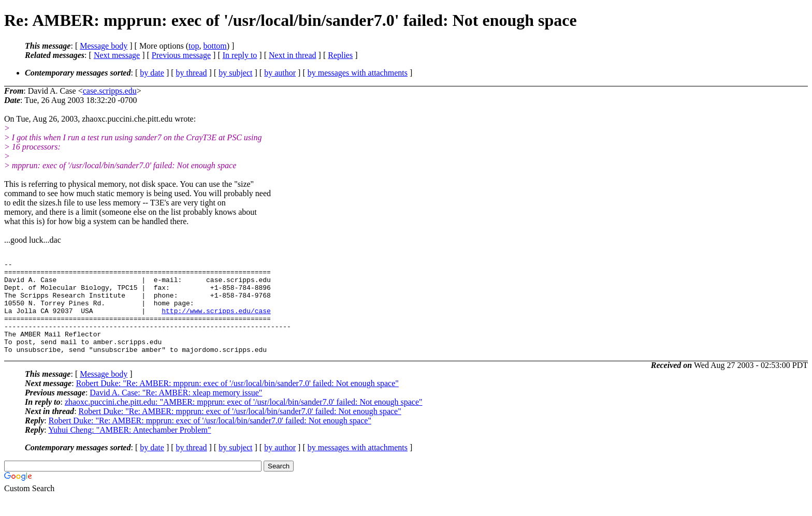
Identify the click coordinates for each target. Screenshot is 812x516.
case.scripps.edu (110, 91)
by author (280, 73)
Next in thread (293, 55)
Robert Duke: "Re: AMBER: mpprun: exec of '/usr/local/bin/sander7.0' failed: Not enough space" (237, 402)
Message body (104, 46)
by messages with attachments (358, 73)
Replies (340, 55)
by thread (192, 73)
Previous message (181, 55)
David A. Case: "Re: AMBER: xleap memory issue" (176, 411)
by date (152, 73)
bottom (215, 46)
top (194, 46)
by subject (235, 73)
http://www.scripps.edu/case (216, 321)
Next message (117, 55)
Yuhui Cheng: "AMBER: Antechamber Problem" (129, 448)
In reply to (240, 55)
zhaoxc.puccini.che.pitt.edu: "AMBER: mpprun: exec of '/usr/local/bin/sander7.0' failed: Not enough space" (244, 421)
